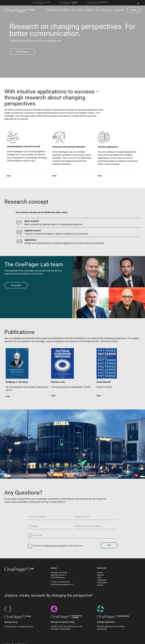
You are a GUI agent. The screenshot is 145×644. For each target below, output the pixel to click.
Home (73, 10)
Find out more (22, 52)
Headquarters (119, 10)
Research (89, 10)
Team (97, 10)
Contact (133, 10)
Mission (81, 10)
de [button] (138, 3)
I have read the (39, 546)
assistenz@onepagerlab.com (62, 585)
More (9, 176)
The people (16, 285)
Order (8, 396)
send (109, 545)
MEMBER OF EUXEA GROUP (58, 10)
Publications (106, 10)
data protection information (56, 546)
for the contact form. (75, 546)
